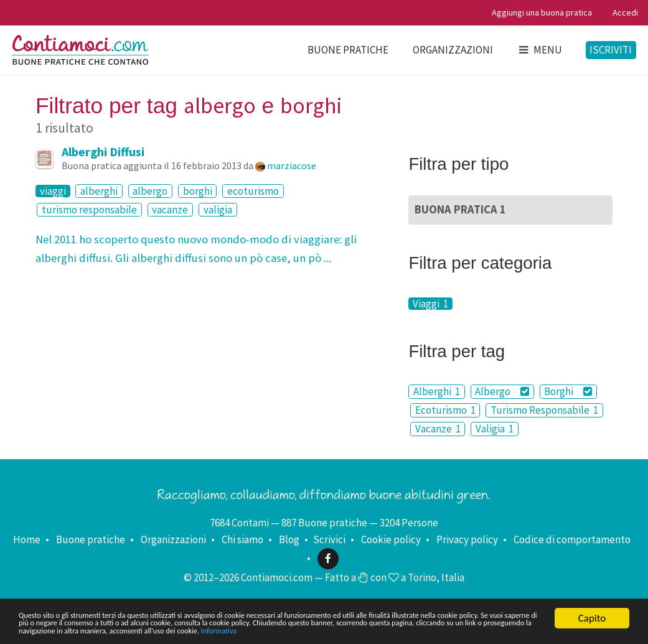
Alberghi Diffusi (103, 152)
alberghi (99, 191)
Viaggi (430, 304)
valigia (218, 210)
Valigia (495, 429)
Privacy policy (467, 539)
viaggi (53, 191)
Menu (540, 50)
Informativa (76, 630)
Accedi (625, 12)
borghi (198, 191)
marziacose (292, 166)
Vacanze (438, 429)
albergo (150, 191)
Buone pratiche (348, 50)
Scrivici (329, 539)
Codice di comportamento (572, 539)
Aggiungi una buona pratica (542, 12)
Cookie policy (391, 539)
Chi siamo (242, 539)
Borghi (568, 391)
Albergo (502, 391)
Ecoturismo (445, 410)
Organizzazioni (453, 50)
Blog (289, 539)
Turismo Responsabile (544, 410)
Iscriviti (611, 50)
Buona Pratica (460, 209)
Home (27, 539)
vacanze (170, 210)
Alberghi (437, 391)
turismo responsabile (89, 210)
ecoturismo (253, 191)
